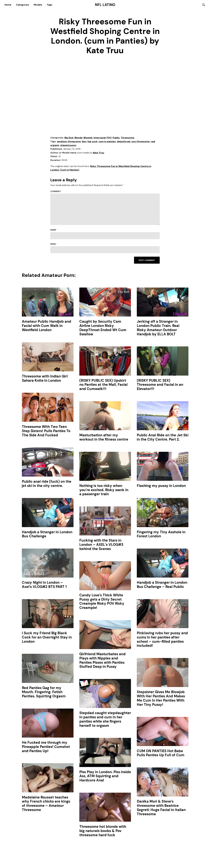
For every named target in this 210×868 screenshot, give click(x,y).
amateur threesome (69, 142)
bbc (84, 142)
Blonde (79, 138)
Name (54, 230)
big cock (92, 142)
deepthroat (124, 142)
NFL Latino (105, 5)
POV (109, 138)
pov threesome (141, 142)
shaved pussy (68, 145)
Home (8, 5)
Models (38, 5)
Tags (50, 5)
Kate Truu (99, 153)
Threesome (128, 138)
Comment (56, 192)
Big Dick (69, 138)
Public (116, 138)
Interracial (100, 138)
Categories (23, 5)
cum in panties (107, 142)
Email (54, 244)
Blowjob (88, 138)
